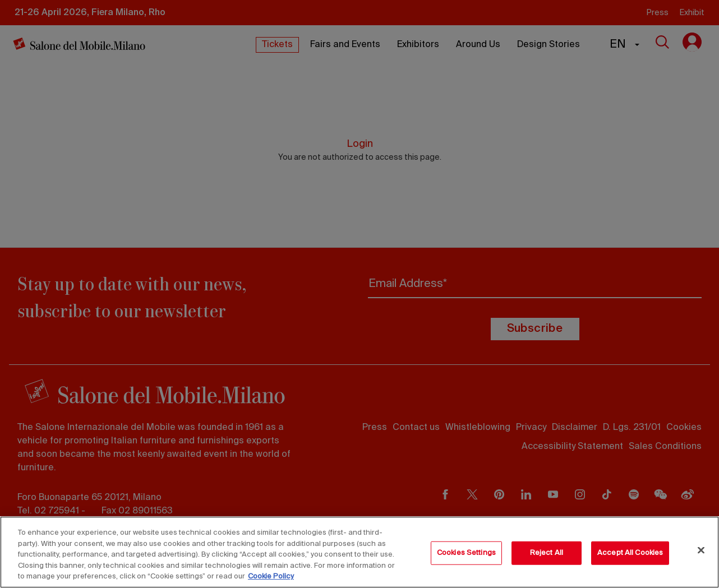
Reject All (547, 553)
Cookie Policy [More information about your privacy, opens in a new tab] (271, 577)
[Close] (701, 550)
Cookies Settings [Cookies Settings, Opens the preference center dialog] (466, 553)
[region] (359, 552)
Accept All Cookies (630, 553)
